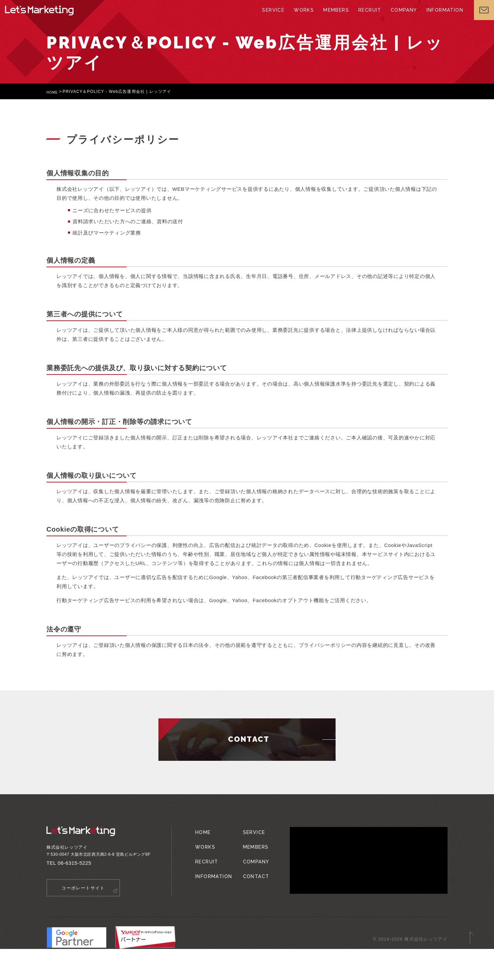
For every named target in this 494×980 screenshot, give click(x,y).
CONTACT (251, 866)
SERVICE (259, 17)
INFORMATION (437, 17)
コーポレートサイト (83, 888)
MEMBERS (324, 17)
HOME (53, 92)
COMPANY (395, 17)
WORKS (291, 17)
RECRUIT (359, 17)
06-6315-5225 (75, 863)
